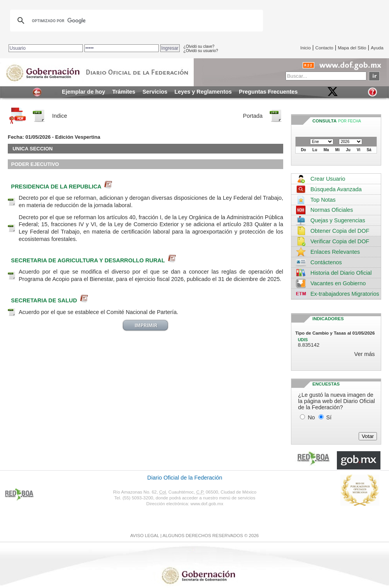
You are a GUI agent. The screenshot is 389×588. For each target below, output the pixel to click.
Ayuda (377, 48)
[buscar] (135, 21)
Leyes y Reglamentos (203, 92)
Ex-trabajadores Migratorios (345, 294)
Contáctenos (326, 262)
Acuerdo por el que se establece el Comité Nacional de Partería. (98, 312)
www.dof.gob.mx (207, 504)
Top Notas (323, 200)
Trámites (124, 92)
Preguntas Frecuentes (268, 92)
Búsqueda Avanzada (336, 189)
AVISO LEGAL (145, 536)
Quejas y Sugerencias (338, 220)
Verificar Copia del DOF (340, 241)
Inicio (306, 48)
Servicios (155, 92)
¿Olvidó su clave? (199, 46)
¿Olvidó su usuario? (201, 51)
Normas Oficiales (332, 210)
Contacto (324, 48)
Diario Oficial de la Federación (185, 478)
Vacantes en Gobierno (338, 283)
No (311, 417)
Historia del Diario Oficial (341, 273)
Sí (329, 417)
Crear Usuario (328, 179)
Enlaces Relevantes (335, 252)
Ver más (365, 354)
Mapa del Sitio (352, 48)
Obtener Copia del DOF (340, 231)
